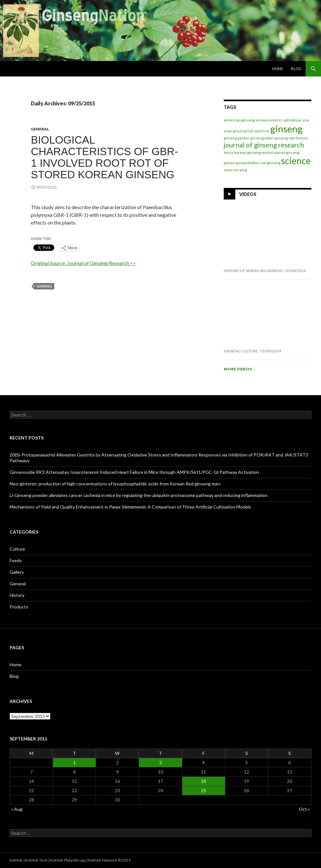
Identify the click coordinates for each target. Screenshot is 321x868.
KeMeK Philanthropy (68, 860)
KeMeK (16, 860)
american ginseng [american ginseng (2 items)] (239, 120)
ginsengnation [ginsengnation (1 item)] (262, 138)
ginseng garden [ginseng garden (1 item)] (237, 138)
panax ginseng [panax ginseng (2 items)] (287, 152)
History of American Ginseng (253, 271)
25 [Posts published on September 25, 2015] (204, 790)
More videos (240, 369)
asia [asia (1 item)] (306, 120)
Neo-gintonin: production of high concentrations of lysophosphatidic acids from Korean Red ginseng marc (115, 484)
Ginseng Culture (241, 351)
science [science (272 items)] (296, 161)
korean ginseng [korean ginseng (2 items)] (247, 152)
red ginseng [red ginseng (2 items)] (270, 163)
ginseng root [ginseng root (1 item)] (285, 138)
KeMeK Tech (36, 860)
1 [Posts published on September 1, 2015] (74, 762)
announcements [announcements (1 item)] (269, 120)
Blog (296, 69)
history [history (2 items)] (302, 138)
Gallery (17, 572)
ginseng (44, 286)
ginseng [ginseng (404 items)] (286, 129)
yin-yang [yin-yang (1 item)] (240, 170)
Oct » (304, 809)
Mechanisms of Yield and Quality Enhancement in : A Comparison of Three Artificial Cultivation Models (130, 507)
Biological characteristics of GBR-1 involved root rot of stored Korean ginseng (104, 157)
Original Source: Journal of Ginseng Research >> (83, 263)
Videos (248, 194)
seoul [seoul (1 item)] (228, 170)
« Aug (17, 809)
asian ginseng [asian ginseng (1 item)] (235, 131)
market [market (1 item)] (268, 152)
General (40, 129)
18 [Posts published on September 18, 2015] (204, 781)
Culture (17, 549)
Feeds (16, 560)
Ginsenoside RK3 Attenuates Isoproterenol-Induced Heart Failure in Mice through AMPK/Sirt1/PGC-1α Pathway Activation (134, 472)
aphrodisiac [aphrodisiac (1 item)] (293, 120)
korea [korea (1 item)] (228, 152)
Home (278, 69)
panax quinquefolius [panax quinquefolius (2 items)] (241, 163)
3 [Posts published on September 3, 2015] (160, 762)
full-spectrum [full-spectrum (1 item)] (258, 131)
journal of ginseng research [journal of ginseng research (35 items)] (264, 145)
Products (19, 607)
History (17, 595)
